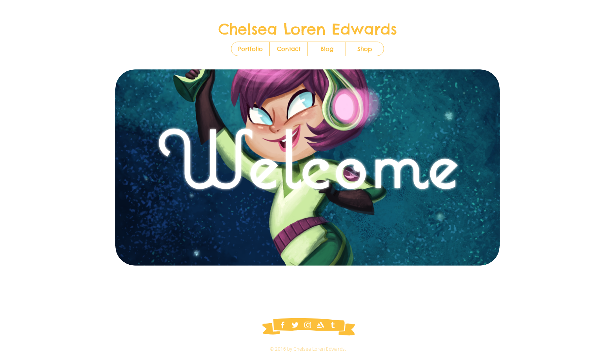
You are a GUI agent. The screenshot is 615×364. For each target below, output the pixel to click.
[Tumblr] (333, 325)
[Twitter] (295, 325)
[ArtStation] (320, 325)
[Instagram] (308, 325)
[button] (365, 49)
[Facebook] (283, 325)
